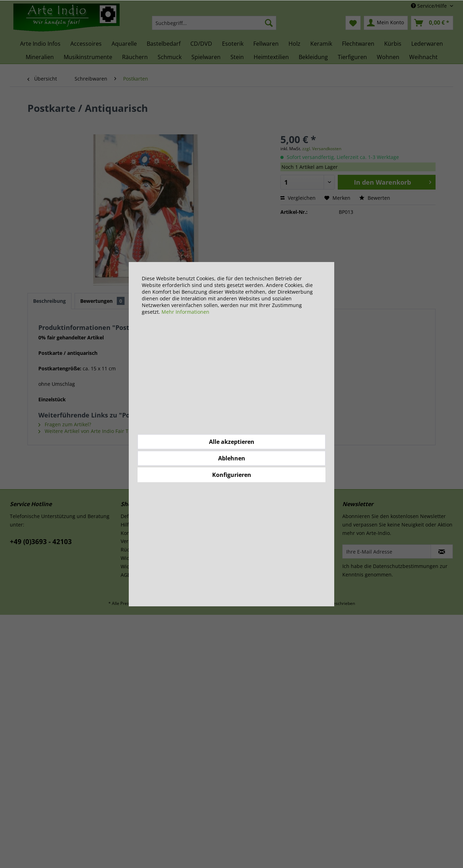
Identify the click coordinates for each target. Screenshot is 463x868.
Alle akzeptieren (232, 442)
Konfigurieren (232, 475)
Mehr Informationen (185, 312)
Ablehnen (232, 458)
